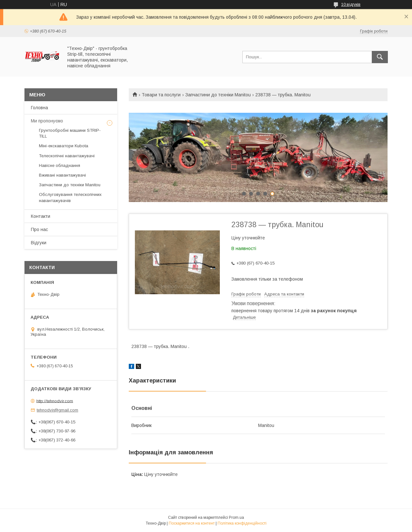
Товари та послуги (161, 95)
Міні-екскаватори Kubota (64, 146)
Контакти (41, 216)
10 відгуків (351, 5)
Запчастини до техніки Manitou (218, 95)
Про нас (39, 229)
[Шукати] (380, 57)
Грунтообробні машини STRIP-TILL (70, 133)
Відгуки (39, 243)
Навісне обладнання (60, 165)
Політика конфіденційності (242, 523)
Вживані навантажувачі (62, 175)
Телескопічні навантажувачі (67, 156)
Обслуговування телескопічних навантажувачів (70, 197)
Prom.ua (236, 517)
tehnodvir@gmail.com (57, 410)
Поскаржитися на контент (192, 523)
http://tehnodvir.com (55, 401)
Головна (39, 108)
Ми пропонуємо (47, 121)
